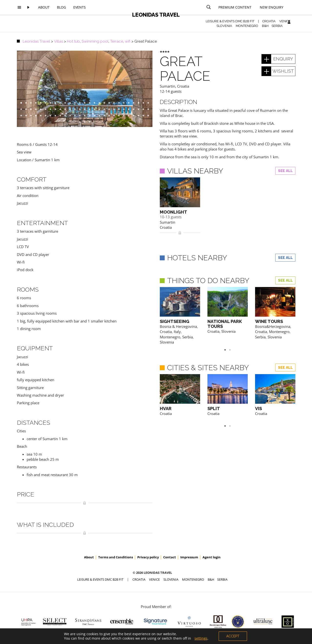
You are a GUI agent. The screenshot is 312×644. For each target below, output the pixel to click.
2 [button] (232, 350)
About (44, 7)
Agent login (212, 557)
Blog (61, 7)
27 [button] (151, 103)
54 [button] (151, 109)
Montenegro (170, 337)
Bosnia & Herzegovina (178, 326)
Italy (177, 332)
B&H (265, 26)
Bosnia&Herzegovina (273, 326)
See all (285, 171)
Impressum (189, 557)
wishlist (283, 71)
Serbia (188, 337)
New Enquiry (272, 7)
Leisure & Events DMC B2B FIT (230, 21)
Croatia (183, 86)
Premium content (235, 7)
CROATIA (269, 21)
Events (80, 7)
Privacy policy (148, 557)
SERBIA (277, 26)
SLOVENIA (224, 26)
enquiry (283, 59)
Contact (170, 557)
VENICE (285, 21)
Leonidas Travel (156, 15)
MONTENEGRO (247, 26)
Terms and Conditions (116, 557)
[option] (85, 89)
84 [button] (92, 122)
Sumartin (167, 86)
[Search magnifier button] (209, 7)
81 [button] (151, 116)
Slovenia (167, 342)
